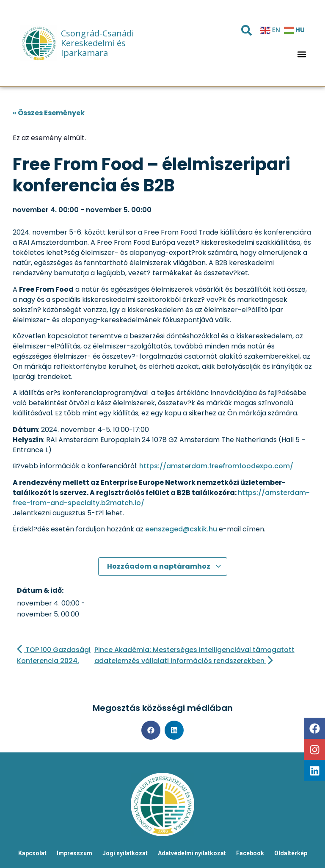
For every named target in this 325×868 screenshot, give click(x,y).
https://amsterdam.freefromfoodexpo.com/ (216, 466)
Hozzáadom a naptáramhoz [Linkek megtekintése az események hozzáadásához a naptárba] (164, 566)
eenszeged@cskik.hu (181, 529)
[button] (302, 54)
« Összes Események (49, 113)
